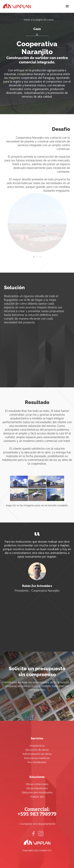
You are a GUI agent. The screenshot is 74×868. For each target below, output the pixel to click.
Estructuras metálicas (37, 758)
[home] (15, 5)
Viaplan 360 (37, 797)
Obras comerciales (37, 784)
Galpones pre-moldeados (37, 792)
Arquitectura (37, 746)
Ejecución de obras (37, 750)
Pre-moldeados (37, 762)
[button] (67, 6)
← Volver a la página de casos (37, 20)
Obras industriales (37, 788)
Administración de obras (37, 754)
